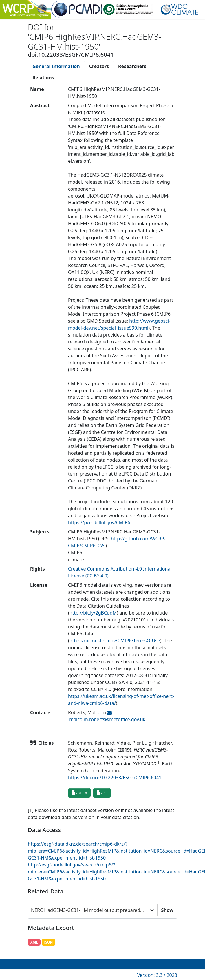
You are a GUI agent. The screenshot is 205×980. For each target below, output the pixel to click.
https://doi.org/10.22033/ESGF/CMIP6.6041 (115, 778)
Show (167, 910)
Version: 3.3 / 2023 (157, 975)
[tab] (56, 66)
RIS (102, 793)
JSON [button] (48, 942)
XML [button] (34, 942)
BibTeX (79, 793)
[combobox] (32, 910)
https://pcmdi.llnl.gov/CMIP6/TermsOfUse (115, 641)
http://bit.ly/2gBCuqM (93, 613)
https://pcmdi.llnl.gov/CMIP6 (99, 522)
